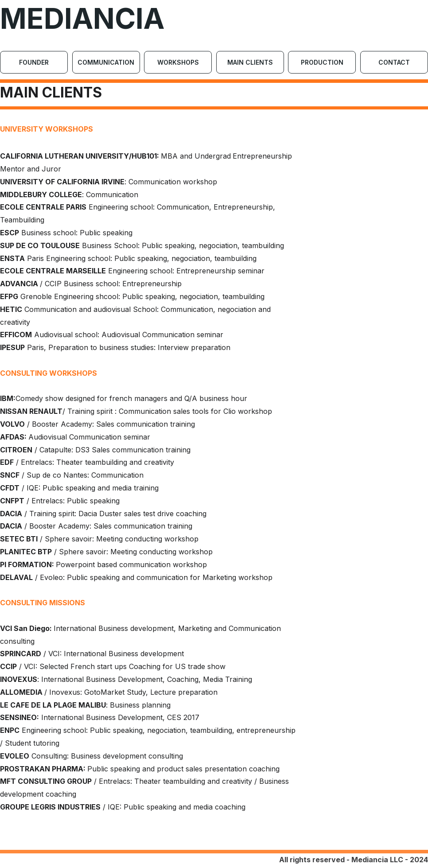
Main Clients (250, 62)
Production (322, 62)
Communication (106, 62)
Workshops (178, 62)
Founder (34, 62)
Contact (394, 62)
